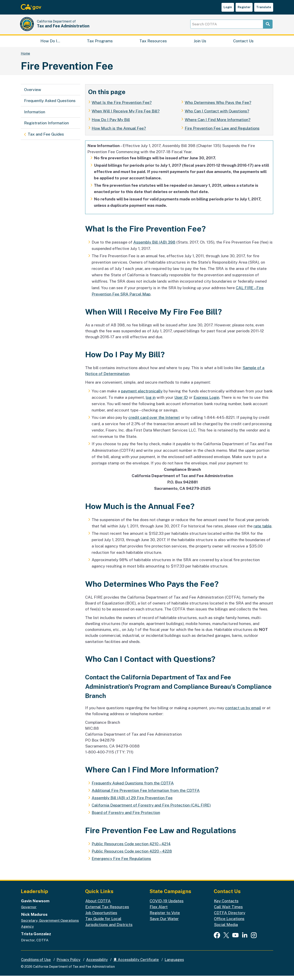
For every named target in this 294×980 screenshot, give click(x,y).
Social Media (226, 929)
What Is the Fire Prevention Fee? (122, 107)
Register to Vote (165, 917)
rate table (263, 530)
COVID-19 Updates (167, 905)
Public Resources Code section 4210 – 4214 (131, 848)
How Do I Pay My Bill (111, 124)
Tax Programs (100, 44)
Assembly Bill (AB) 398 (154, 246)
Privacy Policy (68, 964)
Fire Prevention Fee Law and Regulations (222, 132)
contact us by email (243, 712)
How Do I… (50, 44)
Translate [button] (264, 7)
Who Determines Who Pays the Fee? (218, 107)
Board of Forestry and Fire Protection (126, 817)
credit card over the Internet (154, 421)
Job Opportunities (101, 917)
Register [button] (244, 7)
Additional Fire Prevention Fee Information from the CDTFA (146, 795)
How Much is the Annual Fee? (119, 132)
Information (35, 116)
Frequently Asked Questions (50, 105)
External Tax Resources (107, 911)
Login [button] (228, 7)
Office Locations (229, 923)
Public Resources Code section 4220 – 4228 (132, 855)
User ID (181, 401)
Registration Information (46, 127)
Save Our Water (164, 923)
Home (25, 58)
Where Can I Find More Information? (218, 124)
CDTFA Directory (230, 917)
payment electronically (142, 395)
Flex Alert (159, 911)
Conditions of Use (36, 964)
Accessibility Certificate (136, 964)
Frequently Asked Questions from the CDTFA (133, 787)
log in (151, 401)
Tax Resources (153, 44)
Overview (33, 94)
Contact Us (243, 44)
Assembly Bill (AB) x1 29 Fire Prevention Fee (132, 802)
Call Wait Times (228, 911)
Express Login (206, 401)
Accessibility (97, 964)
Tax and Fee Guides (46, 138)
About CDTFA (98, 905)
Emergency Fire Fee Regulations (121, 863)
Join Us (200, 44)
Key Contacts (226, 905)
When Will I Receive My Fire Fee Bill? (126, 115)
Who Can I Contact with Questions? (217, 115)
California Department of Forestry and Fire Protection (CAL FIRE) (151, 809)
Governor (29, 911)
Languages (174, 964)
